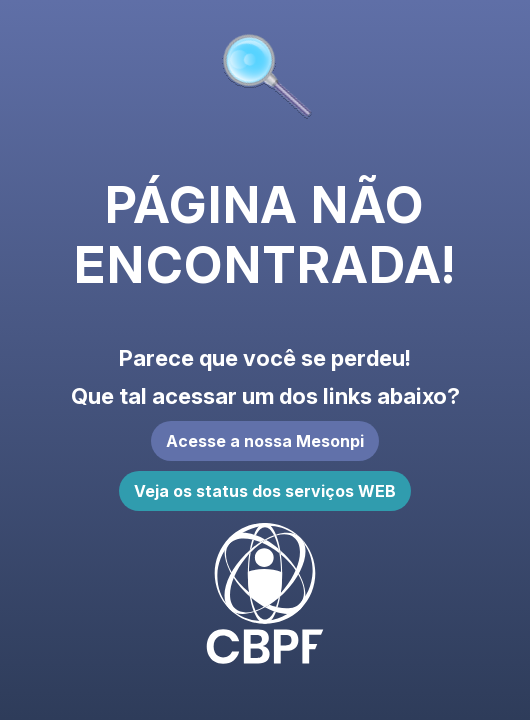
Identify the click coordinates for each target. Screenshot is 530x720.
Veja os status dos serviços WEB (265, 491)
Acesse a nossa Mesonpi (265, 441)
